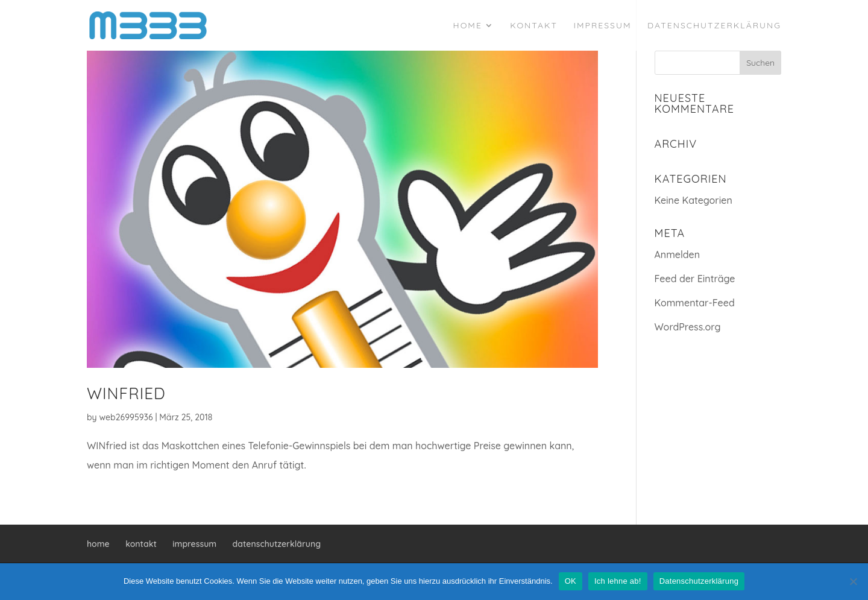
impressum (602, 26)
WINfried (126, 393)
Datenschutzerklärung (699, 581)
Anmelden (678, 254)
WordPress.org (688, 327)
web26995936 (126, 417)
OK (571, 581)
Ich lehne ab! (618, 581)
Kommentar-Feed (695, 303)
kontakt (534, 26)
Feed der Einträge (695, 279)
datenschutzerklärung (714, 26)
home (468, 26)
